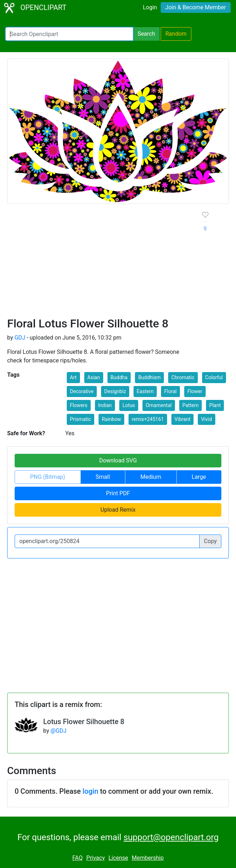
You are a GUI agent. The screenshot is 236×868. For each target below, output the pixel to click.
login (90, 791)
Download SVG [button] (118, 460)
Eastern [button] (145, 391)
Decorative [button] (82, 391)
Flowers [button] (79, 405)
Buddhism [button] (149, 377)
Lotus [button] (129, 405)
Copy (210, 541)
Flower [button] (195, 391)
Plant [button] (215, 405)
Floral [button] (170, 391)
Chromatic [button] (183, 377)
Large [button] (199, 477)
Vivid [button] (206, 419)
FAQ (78, 858)
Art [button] (73, 377)
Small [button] (103, 477)
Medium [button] (151, 477)
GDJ (20, 338)
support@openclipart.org (171, 837)
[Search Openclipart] (69, 34)
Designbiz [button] (115, 391)
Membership (148, 858)
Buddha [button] (119, 377)
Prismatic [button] (81, 419)
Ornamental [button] (159, 405)
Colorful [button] (214, 377)
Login (150, 7)
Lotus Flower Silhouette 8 (84, 722)
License (118, 858)
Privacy (96, 858)
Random (176, 34)
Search (146, 34)
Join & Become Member (196, 7)
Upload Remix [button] (118, 510)
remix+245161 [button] (148, 419)
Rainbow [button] (111, 419)
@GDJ (58, 731)
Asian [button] (94, 377)
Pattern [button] (190, 405)
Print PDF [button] (118, 493)
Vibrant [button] (183, 419)
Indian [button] (105, 405)
